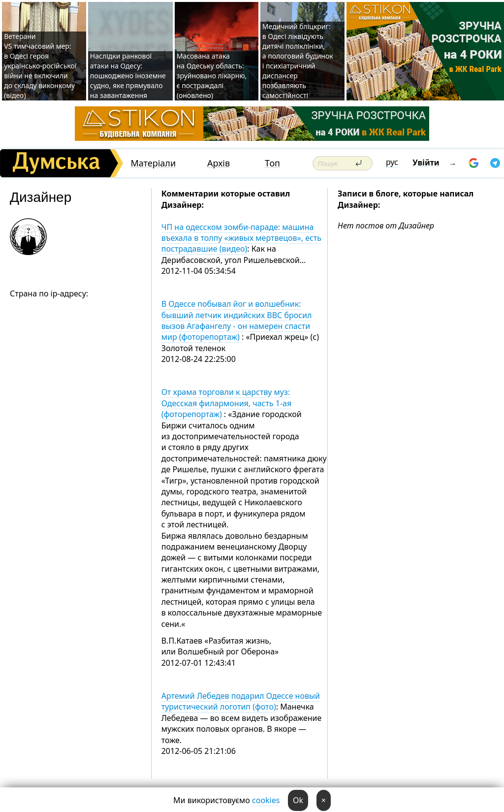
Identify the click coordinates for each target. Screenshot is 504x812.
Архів (219, 163)
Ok (298, 800)
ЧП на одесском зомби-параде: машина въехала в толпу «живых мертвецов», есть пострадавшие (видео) (241, 238)
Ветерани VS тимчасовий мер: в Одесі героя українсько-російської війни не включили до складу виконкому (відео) (40, 66)
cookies (266, 800)
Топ (272, 163)
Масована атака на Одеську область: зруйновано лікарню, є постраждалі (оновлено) (212, 76)
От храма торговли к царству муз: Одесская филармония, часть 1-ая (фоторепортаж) (227, 403)
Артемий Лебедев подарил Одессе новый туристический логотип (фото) (241, 701)
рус (392, 162)
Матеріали (153, 163)
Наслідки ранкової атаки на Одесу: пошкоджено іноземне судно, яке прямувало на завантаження (128, 76)
